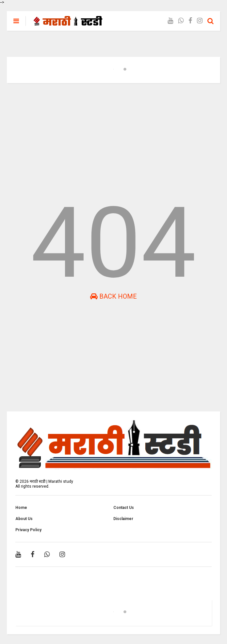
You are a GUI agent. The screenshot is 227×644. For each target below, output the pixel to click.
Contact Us (124, 508)
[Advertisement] (113, 139)
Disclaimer (123, 519)
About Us (24, 519)
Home (21, 508)
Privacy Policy (28, 530)
